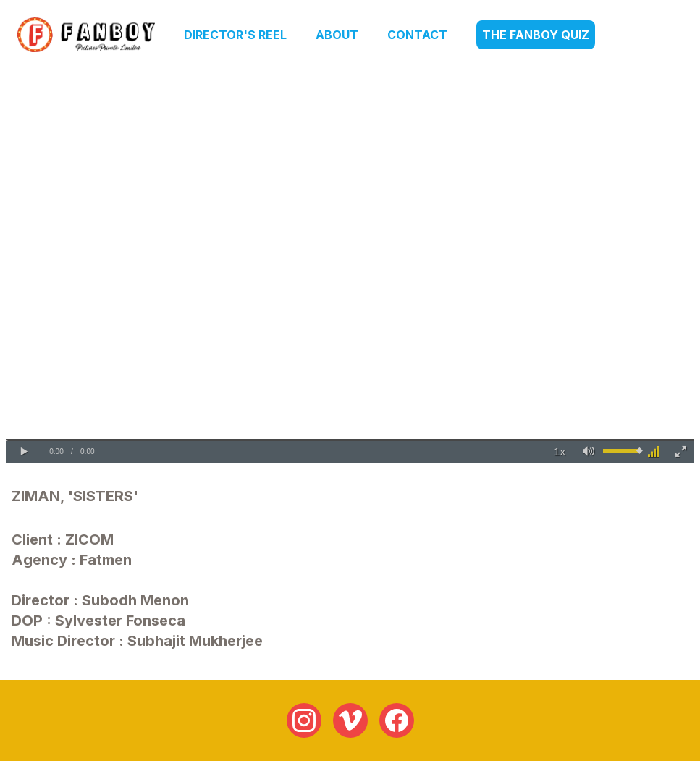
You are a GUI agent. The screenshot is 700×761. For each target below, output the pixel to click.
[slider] (350, 440)
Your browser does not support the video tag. (350, 269)
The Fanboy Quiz (536, 35)
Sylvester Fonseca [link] (120, 621)
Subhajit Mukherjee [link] (195, 641)
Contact (417, 35)
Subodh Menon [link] (135, 600)
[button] (24, 452)
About (337, 35)
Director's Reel (235, 35)
